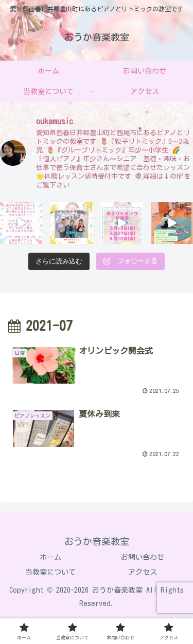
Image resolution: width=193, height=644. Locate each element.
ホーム (50, 557)
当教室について (50, 572)
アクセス (143, 572)
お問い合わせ (143, 557)
